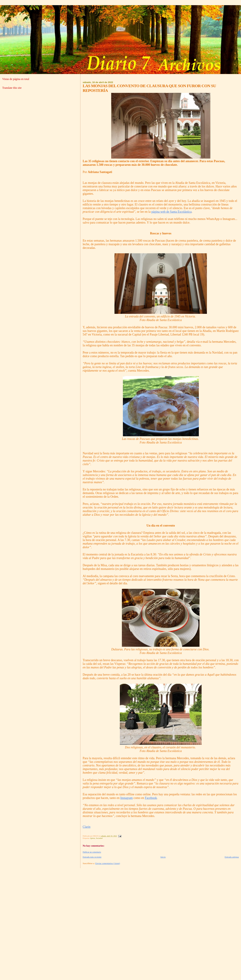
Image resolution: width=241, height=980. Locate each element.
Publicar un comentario (92, 852)
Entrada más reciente (92, 857)
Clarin (87, 827)
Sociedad (99, 838)
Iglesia (93, 838)
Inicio (163, 857)
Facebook (151, 798)
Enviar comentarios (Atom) (108, 863)
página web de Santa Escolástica (171, 212)
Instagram (127, 798)
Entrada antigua (232, 857)
